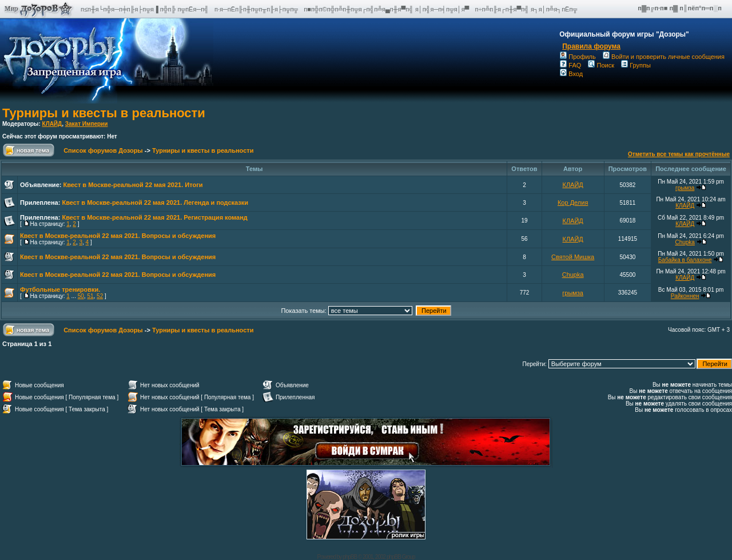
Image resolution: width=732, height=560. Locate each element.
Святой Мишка (573, 257)
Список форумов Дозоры (103, 150)
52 (100, 296)
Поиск (601, 65)
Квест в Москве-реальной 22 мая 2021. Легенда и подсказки (155, 202)
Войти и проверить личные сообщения (664, 57)
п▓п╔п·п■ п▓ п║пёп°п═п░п (681, 8)
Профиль (578, 57)
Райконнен (685, 296)
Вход (571, 74)
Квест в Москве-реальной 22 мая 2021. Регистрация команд (154, 217)
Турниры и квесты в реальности (104, 113)
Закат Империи (87, 124)
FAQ (570, 65)
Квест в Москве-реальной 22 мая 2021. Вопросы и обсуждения (118, 236)
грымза (685, 188)
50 (81, 296)
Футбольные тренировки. (60, 289)
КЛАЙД (52, 124)
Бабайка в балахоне (685, 260)
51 (90, 296)
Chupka (685, 242)
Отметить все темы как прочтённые (679, 154)
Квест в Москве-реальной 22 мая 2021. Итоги (133, 185)
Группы (636, 65)
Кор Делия (573, 202)
